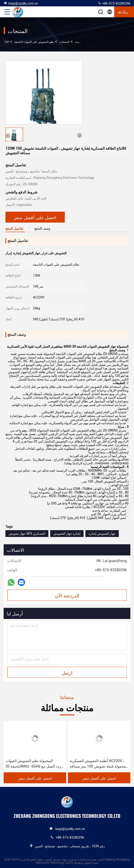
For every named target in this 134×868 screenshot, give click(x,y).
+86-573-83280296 (114, 3)
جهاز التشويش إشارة (102, 534)
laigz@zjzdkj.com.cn (21, 3)
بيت (77, 42)
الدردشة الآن (67, 595)
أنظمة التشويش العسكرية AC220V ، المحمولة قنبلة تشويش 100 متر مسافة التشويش (99, 764)
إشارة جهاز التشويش (67, 534)
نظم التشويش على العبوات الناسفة (34, 42)
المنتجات (64, 42)
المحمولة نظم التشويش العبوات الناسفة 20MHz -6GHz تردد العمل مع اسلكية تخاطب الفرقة (34, 764)
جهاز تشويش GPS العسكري (27, 534)
